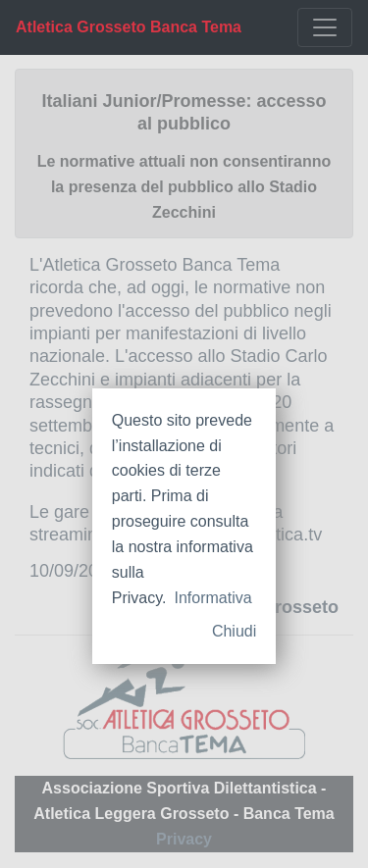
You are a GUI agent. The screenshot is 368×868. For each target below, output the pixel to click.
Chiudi (234, 631)
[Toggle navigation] (325, 27)
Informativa (212, 598)
